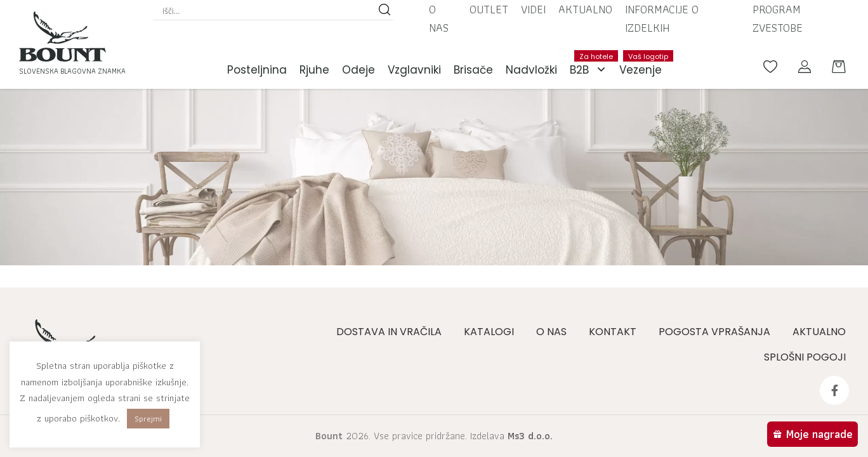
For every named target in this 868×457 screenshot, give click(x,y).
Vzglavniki (414, 70)
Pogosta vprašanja (714, 332)
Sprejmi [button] (148, 419)
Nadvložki (531, 70)
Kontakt (613, 332)
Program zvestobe (778, 18)
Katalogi (489, 332)
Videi (533, 9)
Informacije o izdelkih (662, 18)
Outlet (489, 9)
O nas (439, 18)
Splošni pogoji (805, 357)
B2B (591, 70)
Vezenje (644, 64)
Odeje (358, 70)
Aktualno (585, 9)
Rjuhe (314, 70)
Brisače (473, 70)
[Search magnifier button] (385, 11)
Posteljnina (257, 70)
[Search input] (267, 11)
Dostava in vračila (389, 332)
